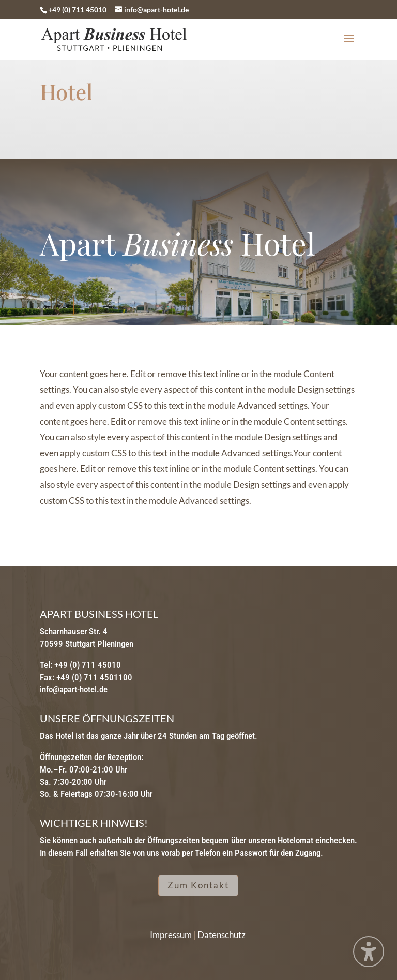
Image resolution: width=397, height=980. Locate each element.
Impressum (171, 935)
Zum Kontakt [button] (198, 885)
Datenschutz (222, 935)
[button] (349, 46)
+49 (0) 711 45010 (77, 10)
